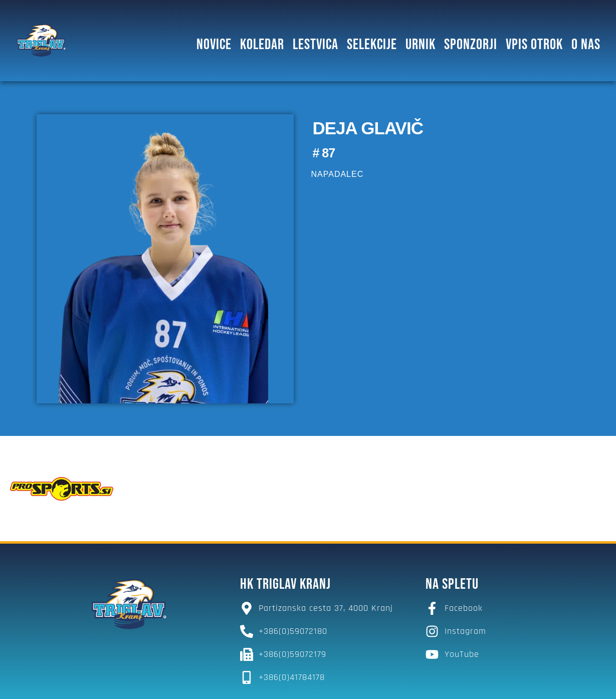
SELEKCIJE (372, 45)
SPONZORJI (471, 45)
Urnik (421, 45)
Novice (214, 45)
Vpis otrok (534, 45)
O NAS (586, 45)
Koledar (262, 45)
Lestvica (316, 45)
